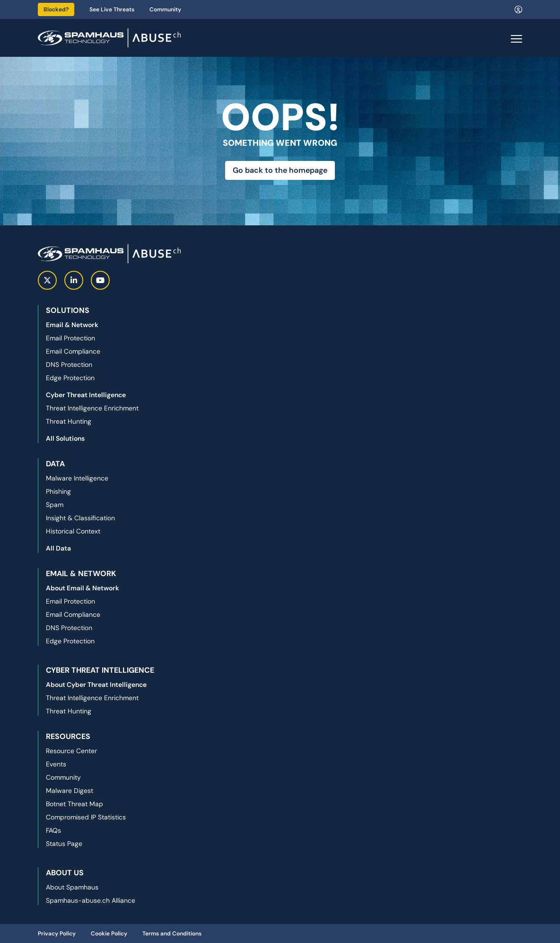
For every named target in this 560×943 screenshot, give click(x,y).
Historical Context (73, 531)
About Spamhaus (72, 887)
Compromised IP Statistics (86, 817)
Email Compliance (73, 351)
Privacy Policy (57, 934)
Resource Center (71, 751)
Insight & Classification (80, 518)
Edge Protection (70, 378)
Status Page (64, 844)
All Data (58, 548)
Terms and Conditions (172, 934)
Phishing (58, 491)
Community (165, 9)
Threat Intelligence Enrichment (92, 408)
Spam (55, 505)
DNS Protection (69, 365)
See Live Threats (112, 9)
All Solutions (65, 438)
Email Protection (70, 338)
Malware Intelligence (77, 478)
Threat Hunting (69, 421)
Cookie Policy (109, 934)
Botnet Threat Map (74, 804)
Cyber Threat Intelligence (86, 395)
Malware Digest (70, 791)
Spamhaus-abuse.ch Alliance (91, 900)
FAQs (53, 830)
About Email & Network (83, 588)
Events (56, 764)
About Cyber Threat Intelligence (96, 685)
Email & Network (72, 325)
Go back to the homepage (280, 170)
